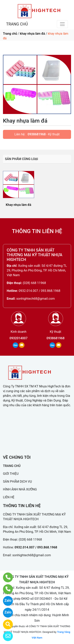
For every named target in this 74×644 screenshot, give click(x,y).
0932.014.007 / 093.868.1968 (39, 291)
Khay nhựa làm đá (18, 205)
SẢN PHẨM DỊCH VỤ (17, 482)
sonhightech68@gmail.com (35, 299)
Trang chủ (10, 34)
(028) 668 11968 (34, 283)
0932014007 (18, 338)
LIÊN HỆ (9, 497)
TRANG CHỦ (17, 24)
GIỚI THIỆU (11, 474)
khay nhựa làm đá (32, 34)
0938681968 (37, 134)
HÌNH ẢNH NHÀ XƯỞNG (20, 489)
